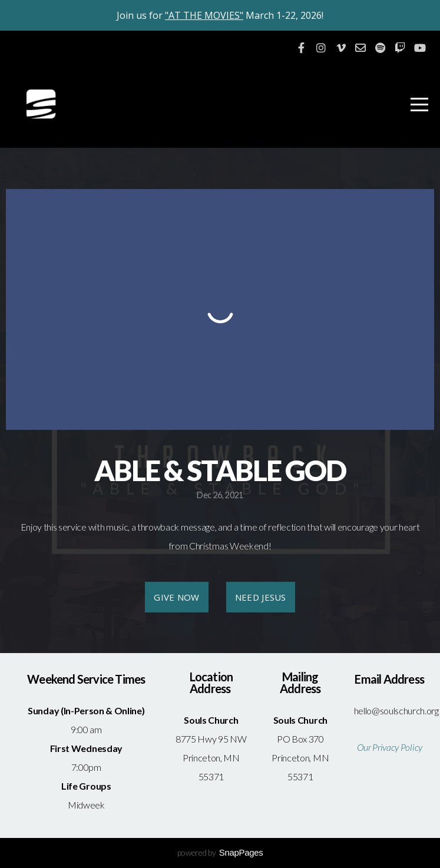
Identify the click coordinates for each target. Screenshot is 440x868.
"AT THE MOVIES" (204, 15)
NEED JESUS (261, 597)
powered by (220, 852)
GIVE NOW (176, 597)
